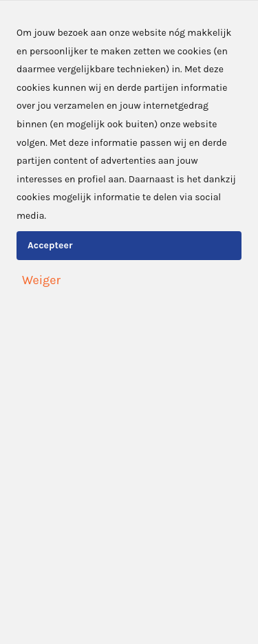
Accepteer (50, 245)
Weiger (41, 280)
